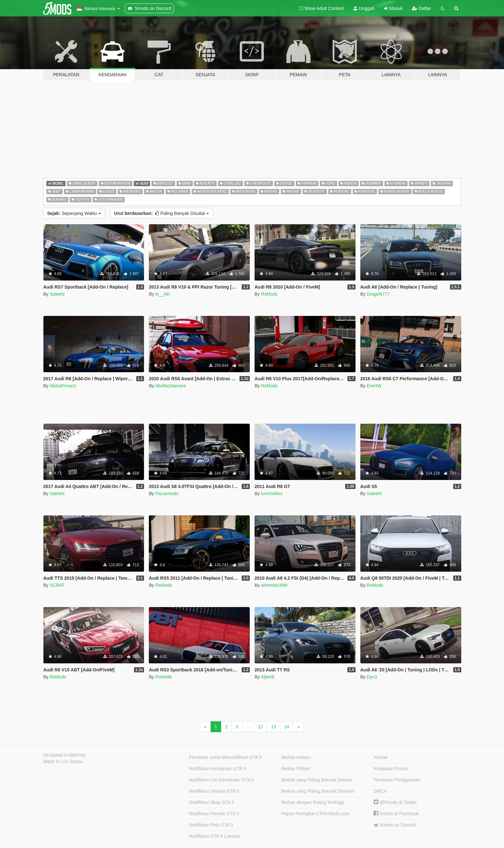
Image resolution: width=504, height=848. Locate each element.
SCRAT (57, 585)
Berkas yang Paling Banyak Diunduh (318, 791)
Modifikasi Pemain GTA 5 (214, 814)
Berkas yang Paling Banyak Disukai (317, 780)
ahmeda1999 (274, 585)
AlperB (267, 677)
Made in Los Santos (63, 761)
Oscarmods (167, 493)
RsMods (269, 294)
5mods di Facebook (396, 814)
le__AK (162, 294)
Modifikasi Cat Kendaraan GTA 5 (222, 780)
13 (274, 727)
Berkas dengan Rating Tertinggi (313, 802)
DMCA (380, 791)
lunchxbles (272, 493)
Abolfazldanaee (171, 386)
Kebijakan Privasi (391, 769)
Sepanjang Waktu (74, 213)
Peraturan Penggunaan (397, 780)
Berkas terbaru (296, 757)
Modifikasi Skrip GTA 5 (212, 802)
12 (261, 727)
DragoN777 (378, 294)
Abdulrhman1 (63, 386)
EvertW (374, 386)
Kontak (381, 757)
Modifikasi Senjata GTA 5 (214, 791)
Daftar (421, 8)
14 (287, 727)
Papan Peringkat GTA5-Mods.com (315, 814)
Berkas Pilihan (296, 769)
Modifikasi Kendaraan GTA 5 (217, 769)
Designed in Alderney (65, 755)
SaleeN (57, 294)
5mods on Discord (395, 825)
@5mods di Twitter (395, 802)
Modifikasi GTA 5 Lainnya (214, 836)
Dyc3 (372, 677)
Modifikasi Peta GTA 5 (211, 825)
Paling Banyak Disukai (162, 213)
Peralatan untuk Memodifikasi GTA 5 (225, 757)
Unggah (364, 8)
